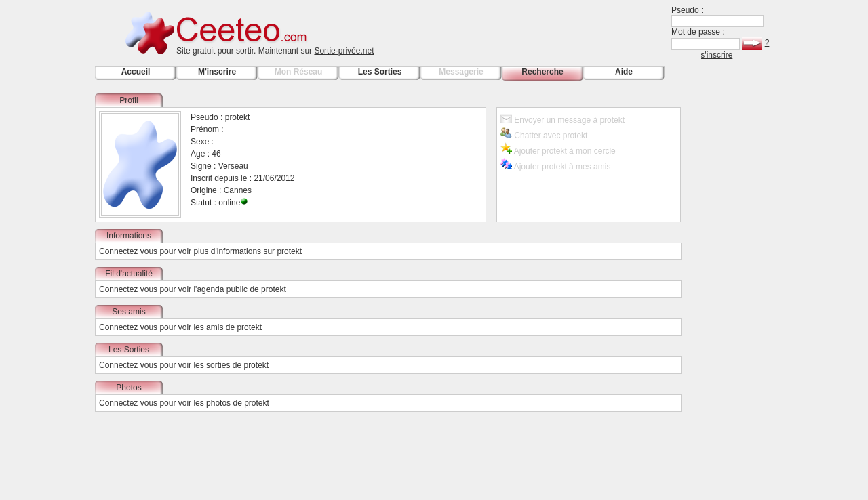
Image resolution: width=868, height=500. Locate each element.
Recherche (542, 72)
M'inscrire (217, 72)
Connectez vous (128, 251)
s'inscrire (716, 55)
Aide (624, 72)
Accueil (136, 72)
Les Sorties (380, 72)
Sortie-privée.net (344, 51)
